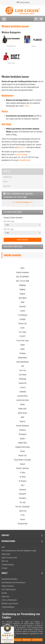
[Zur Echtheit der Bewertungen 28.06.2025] (7, 642)
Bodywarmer (11, 46)
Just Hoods (23, 375)
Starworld (22, 490)
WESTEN (7, 172)
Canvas (23, 311)
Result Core (23, 456)
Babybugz (23, 285)
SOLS (23, 485)
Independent (22, 358)
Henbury (23, 353)
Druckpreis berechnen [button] (13, 247)
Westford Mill (23, 524)
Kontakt (22, 536)
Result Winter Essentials (22, 460)
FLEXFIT (22, 336)
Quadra (22, 439)
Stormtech (23, 498)
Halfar (23, 349)
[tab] (22, 212)
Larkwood (23, 392)
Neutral (22, 422)
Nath (23, 417)
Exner (22, 328)
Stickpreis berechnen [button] (13, 212)
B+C (24, 147)
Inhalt (22, 573)
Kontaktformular (25, 160)
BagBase (23, 290)
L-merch (22, 387)
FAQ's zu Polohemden (9, 600)
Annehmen (37, 640)
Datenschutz (6, 554)
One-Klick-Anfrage (21, 155)
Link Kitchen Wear (22, 400)
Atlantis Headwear (23, 272)
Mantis (23, 404)
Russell (22, 464)
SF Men (23, 473)
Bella (23, 302)
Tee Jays (22, 502)
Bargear (22, 294)
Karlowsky (23, 379)
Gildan (23, 345)
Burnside (23, 307)
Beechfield (23, 298)
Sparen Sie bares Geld (9, 558)
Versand (4, 568)
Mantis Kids (22, 409)
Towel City (23, 511)
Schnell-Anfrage (24, 3)
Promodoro (23, 434)
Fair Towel (22, 332)
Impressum (5, 597)
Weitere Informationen (14, 640)
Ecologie (22, 319)
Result (20, 147)
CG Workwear (23, 315)
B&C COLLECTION (23, 281)
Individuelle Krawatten (9, 579)
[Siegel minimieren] (13, 628)
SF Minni (23, 477)
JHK (23, 366)
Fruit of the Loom (23, 341)
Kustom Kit (23, 383)
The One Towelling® (23, 507)
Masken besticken (8, 586)
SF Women (22, 481)
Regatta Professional (23, 447)
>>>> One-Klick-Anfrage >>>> (22, 202)
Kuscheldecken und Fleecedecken (13, 583)
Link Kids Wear (22, 396)
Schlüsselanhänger (8, 607)
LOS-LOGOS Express (9, 590)
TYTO (22, 515)
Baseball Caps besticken (10, 604)
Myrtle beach (22, 413)
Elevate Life (23, 324)
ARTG (22, 268)
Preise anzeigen (22, 240)
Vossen (22, 519)
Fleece (34, 46)
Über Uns (5, 561)
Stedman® (22, 494)
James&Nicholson (22, 362)
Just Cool (22, 370)
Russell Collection (23, 468)
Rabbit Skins (23, 443)
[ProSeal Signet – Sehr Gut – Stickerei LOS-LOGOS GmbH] (7, 632)
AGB (3, 547)
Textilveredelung (8, 565)
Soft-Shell (11, 63)
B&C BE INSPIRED (23, 277)
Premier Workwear (23, 426)
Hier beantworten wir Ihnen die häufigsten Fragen (19, 551)
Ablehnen (27, 640)
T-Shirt (26, 106)
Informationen (22, 542)
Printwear (22, 430)
